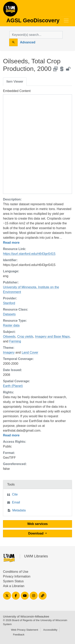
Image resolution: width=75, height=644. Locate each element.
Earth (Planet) (13, 386)
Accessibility (50, 630)
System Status (13, 581)
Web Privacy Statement (25, 630)
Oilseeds (9, 337)
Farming (15, 341)
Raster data (11, 325)
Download (36, 533)
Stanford (9, 303)
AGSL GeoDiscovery (10, 10)
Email (16, 502)
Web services (38, 524)
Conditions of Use (16, 572)
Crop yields (25, 337)
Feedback (19, 635)
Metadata (19, 510)
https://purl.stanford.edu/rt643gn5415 (29, 254)
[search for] (36, 35)
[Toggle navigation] (66, 21)
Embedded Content (17, 91)
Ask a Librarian (14, 586)
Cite (15, 494)
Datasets (9, 314)
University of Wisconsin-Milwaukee (26, 616)
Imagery (9, 352)
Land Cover (30, 352)
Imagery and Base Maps (52, 337)
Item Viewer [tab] (15, 82)
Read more (11, 243)
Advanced (28, 42)
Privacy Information (17, 576)
